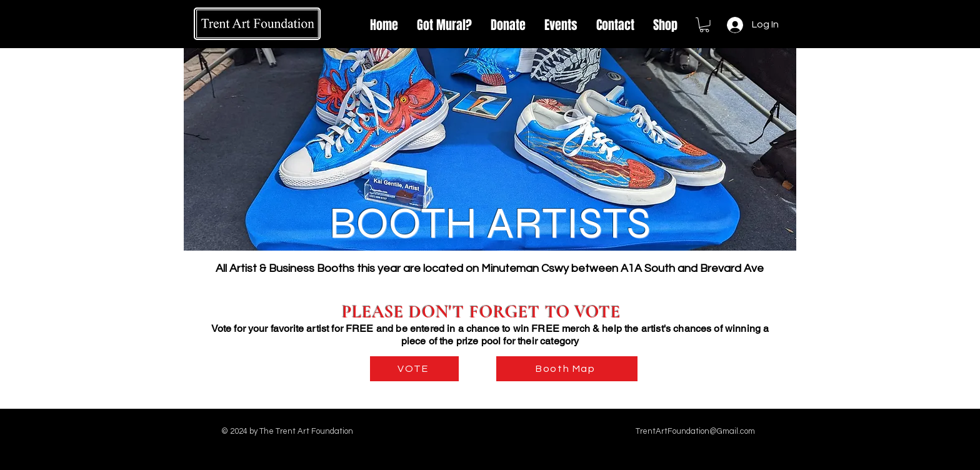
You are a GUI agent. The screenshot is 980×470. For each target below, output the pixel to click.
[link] (704, 25)
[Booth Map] (567, 369)
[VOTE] (414, 369)
